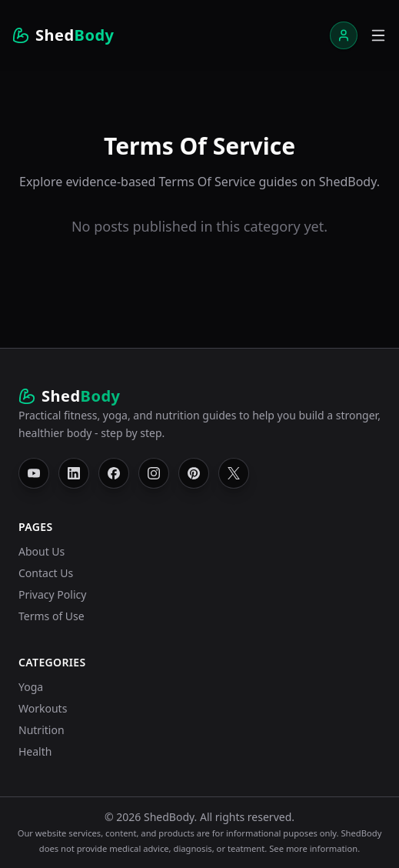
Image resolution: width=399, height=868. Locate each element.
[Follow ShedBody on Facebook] (114, 473)
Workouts (43, 708)
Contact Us (46, 573)
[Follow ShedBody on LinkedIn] (74, 473)
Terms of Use (52, 616)
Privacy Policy (52, 594)
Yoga (31, 687)
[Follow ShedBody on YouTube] (34, 473)
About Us (42, 551)
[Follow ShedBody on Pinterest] (194, 473)
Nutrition (42, 730)
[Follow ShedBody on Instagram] (154, 473)
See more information (313, 848)
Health (35, 751)
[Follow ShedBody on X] (234, 473)
